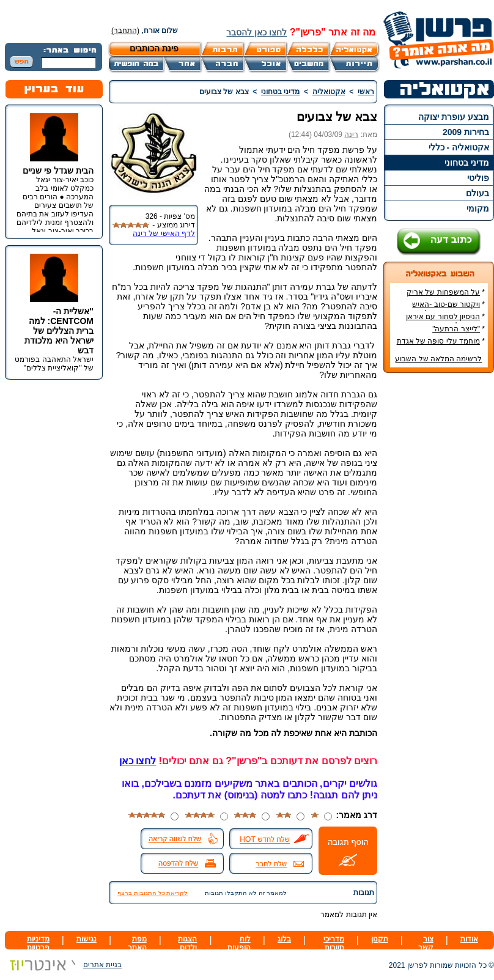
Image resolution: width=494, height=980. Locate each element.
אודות (469, 939)
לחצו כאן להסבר (256, 32)
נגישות (87, 939)
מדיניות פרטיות (38, 943)
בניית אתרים (63, 965)
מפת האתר (137, 943)
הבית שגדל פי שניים (58, 171)
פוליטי (478, 178)
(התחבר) (125, 31)
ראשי (366, 92)
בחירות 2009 (466, 132)
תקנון (380, 939)
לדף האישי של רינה (164, 234)
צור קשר (426, 943)
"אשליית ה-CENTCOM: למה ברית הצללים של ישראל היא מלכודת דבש (59, 331)
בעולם (477, 193)
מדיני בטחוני (467, 163)
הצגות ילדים (187, 943)
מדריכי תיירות (334, 943)
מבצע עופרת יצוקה (454, 117)
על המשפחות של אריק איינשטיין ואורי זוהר (446, 297)
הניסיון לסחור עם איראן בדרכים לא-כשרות (445, 321)
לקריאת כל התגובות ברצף (153, 893)
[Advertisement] (439, 565)
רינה (351, 134)
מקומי (478, 208)
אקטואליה (329, 92)
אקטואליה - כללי (459, 147)
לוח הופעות (239, 943)
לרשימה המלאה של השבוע (438, 359)
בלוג (284, 939)
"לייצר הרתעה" (456, 329)
